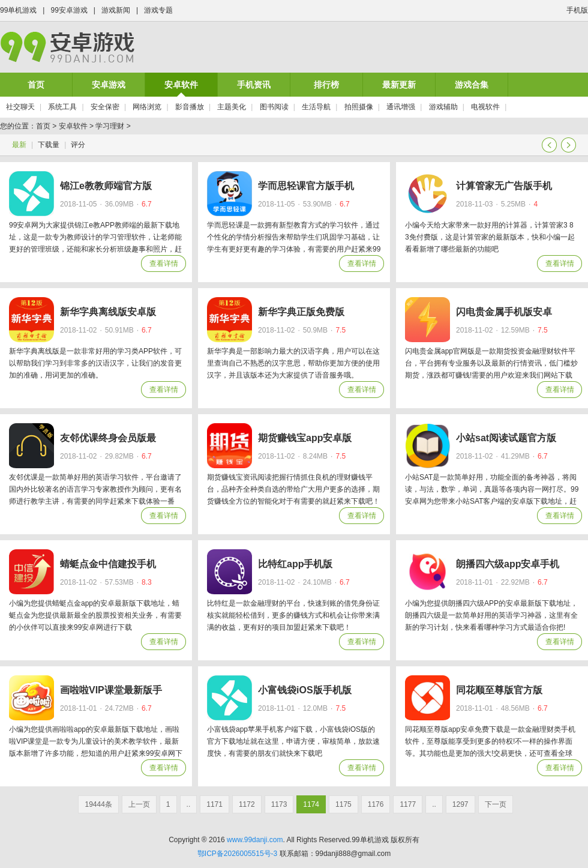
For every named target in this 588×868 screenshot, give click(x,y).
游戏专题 (158, 10)
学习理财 (110, 126)
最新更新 (399, 85)
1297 (460, 804)
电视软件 (485, 107)
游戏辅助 (443, 107)
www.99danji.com (255, 840)
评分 (78, 145)
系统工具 (62, 107)
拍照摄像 (359, 107)
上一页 (549, 145)
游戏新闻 (116, 10)
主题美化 (232, 107)
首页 (36, 85)
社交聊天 (20, 107)
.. (189, 804)
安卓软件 (181, 85)
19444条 (98, 804)
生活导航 (316, 107)
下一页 (568, 145)
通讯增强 (401, 107)
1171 (214, 804)
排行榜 (326, 85)
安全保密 (105, 107)
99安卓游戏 (69, 10)
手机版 (577, 10)
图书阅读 (274, 107)
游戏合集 (472, 85)
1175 (343, 804)
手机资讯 (254, 85)
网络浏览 (147, 107)
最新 (19, 145)
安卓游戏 (109, 85)
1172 (247, 804)
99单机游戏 (18, 10)
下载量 (49, 145)
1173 (279, 804)
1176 (376, 804)
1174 (311, 804)
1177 (408, 804)
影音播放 (190, 107)
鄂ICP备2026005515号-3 (237, 854)
